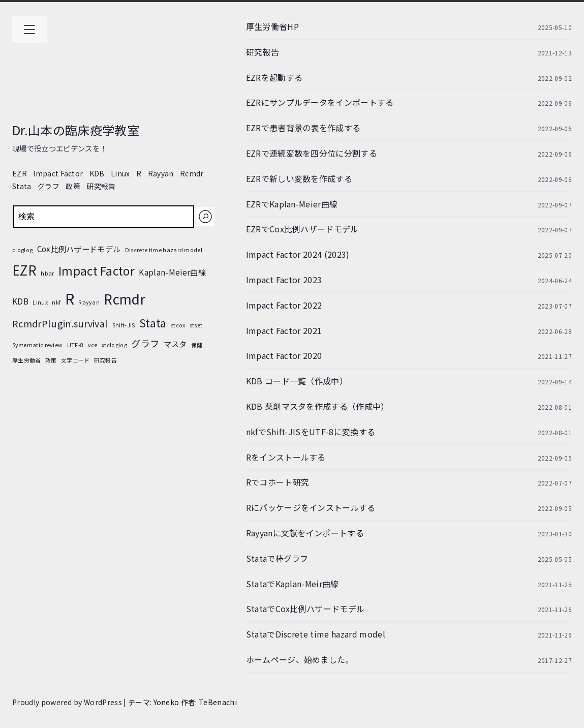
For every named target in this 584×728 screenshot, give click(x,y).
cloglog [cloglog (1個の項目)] (22, 250)
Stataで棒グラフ (277, 558)
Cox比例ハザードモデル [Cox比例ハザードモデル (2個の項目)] (79, 249)
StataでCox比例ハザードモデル (305, 609)
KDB (97, 173)
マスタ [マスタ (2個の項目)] (175, 344)
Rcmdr (192, 173)
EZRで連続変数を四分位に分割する (312, 153)
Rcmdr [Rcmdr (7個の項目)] (125, 299)
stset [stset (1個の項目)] (196, 325)
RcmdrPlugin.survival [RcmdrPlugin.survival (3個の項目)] (60, 323)
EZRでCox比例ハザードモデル (302, 229)
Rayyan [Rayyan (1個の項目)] (89, 302)
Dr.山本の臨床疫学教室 (76, 130)
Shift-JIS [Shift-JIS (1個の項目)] (124, 325)
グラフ (49, 186)
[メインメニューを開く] (29, 29)
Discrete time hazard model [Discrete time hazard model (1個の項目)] (164, 250)
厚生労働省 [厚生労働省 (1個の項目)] (27, 360)
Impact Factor (58, 173)
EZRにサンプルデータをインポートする (320, 102)
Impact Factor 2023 (284, 280)
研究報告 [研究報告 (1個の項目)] (105, 360)
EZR (20, 173)
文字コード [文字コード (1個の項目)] (75, 360)
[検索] (205, 217)
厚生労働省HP (272, 26)
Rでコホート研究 (278, 482)
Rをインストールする (286, 457)
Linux (120, 173)
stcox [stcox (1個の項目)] (178, 325)
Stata (22, 186)
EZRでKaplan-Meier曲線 (292, 204)
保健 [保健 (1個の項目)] (197, 345)
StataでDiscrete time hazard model (316, 634)
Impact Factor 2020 (284, 355)
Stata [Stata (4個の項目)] (153, 323)
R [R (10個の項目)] (70, 298)
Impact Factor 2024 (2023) (298, 254)
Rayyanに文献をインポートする (305, 533)
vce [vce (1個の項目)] (93, 345)
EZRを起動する (274, 77)
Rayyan (161, 173)
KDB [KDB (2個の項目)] (20, 301)
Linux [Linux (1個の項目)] (40, 302)
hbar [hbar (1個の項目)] (47, 273)
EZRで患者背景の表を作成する (303, 128)
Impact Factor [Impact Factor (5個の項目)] (97, 271)
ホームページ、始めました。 (300, 659)
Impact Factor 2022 (284, 305)
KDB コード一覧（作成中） (297, 381)
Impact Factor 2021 (284, 330)
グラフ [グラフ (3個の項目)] (145, 343)
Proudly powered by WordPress (68, 702)
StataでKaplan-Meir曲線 (293, 584)
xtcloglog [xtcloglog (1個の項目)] (114, 345)
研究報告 (101, 186)
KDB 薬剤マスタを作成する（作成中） (318, 406)
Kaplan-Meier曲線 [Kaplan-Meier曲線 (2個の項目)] (172, 272)
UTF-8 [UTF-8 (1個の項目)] (75, 345)
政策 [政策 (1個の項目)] (51, 360)
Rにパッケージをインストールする (311, 507)
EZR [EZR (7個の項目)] (24, 270)
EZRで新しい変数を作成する (299, 178)
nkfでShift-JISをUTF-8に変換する (311, 432)
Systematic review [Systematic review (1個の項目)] (37, 345)
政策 (73, 186)
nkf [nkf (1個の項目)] (56, 302)
